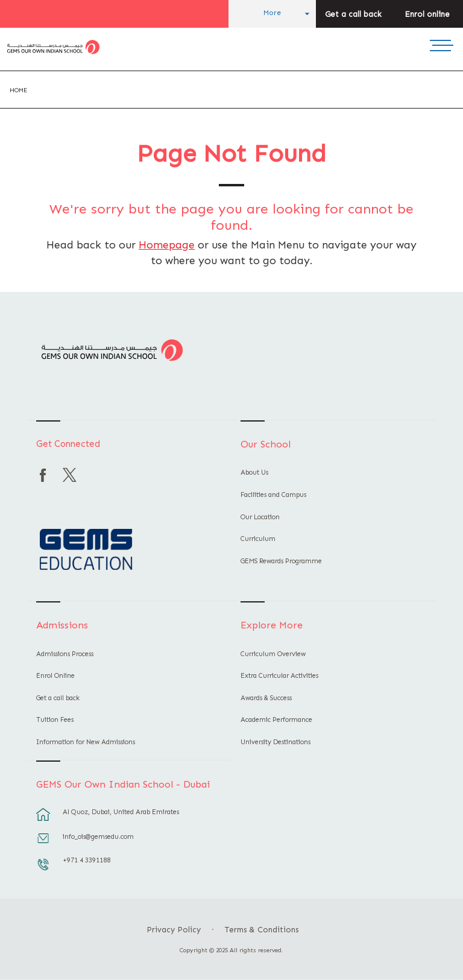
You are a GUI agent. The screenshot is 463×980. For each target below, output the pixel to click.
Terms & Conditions (262, 930)
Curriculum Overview (273, 654)
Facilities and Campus (273, 495)
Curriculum (258, 539)
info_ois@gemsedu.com (98, 837)
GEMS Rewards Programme (281, 561)
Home (18, 90)
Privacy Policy (174, 930)
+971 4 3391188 (87, 860)
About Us (254, 473)
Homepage (167, 245)
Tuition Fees (55, 720)
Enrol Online (55, 676)
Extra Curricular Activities (279, 676)
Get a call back (353, 14)
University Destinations (276, 742)
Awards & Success (266, 698)
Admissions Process (65, 654)
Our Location (260, 517)
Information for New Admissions (86, 742)
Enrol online (427, 14)
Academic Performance (276, 720)
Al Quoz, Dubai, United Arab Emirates (121, 812)
